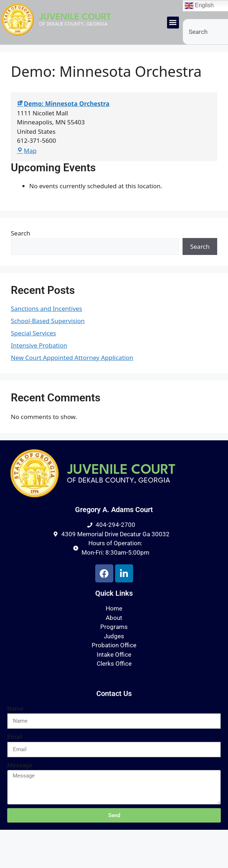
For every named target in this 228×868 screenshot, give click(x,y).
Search (21, 233)
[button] (173, 23)
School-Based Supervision (48, 321)
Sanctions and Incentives (47, 309)
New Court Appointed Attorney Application (72, 358)
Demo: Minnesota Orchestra (63, 104)
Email (15, 737)
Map (27, 151)
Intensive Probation (39, 345)
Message (20, 765)
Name (15, 709)
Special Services (33, 333)
